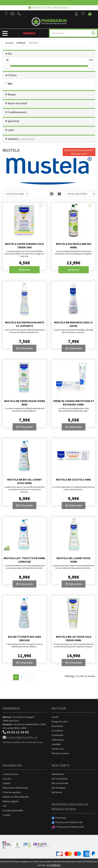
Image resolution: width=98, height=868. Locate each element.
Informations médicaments (15, 788)
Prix (10, 54)
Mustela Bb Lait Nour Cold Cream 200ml (74, 638)
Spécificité (14, 121)
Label (11, 130)
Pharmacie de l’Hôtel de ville (67, 822)
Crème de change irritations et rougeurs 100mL (74, 403)
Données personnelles (13, 810)
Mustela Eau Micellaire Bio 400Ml (74, 246)
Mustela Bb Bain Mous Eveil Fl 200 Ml (74, 324)
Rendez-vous (58, 749)
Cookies (6, 815)
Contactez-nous (10, 774)
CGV (5, 806)
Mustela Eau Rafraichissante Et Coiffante (25, 324)
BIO (9, 84)
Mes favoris (57, 792)
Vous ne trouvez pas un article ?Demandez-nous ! (79, 152)
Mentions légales (10, 801)
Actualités (56, 744)
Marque (21, 43)
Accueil (9, 43)
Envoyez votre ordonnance (49, 7)
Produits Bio (58, 735)
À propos (7, 779)
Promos (29, 33)
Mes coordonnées (60, 783)
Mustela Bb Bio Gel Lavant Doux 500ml (25, 481)
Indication (21, 139)
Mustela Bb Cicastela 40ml (74, 480)
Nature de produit (17, 103)
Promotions (57, 731)
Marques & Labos (60, 722)
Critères (12, 75)
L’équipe (6, 783)
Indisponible (24, 348)
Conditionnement (17, 112)
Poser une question (12, 792)
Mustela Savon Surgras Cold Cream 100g (25, 246)
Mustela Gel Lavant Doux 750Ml (74, 560)
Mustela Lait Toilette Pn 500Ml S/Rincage (25, 560)
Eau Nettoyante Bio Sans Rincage (25, 638)
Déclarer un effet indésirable (16, 797)
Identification (58, 774)
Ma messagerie (59, 788)
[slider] (7, 66)
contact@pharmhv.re (20, 737)
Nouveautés (57, 726)
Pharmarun (59, 818)
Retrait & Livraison (60, 753)
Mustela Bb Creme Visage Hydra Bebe (25, 403)
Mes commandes (60, 779)
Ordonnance (58, 740)
